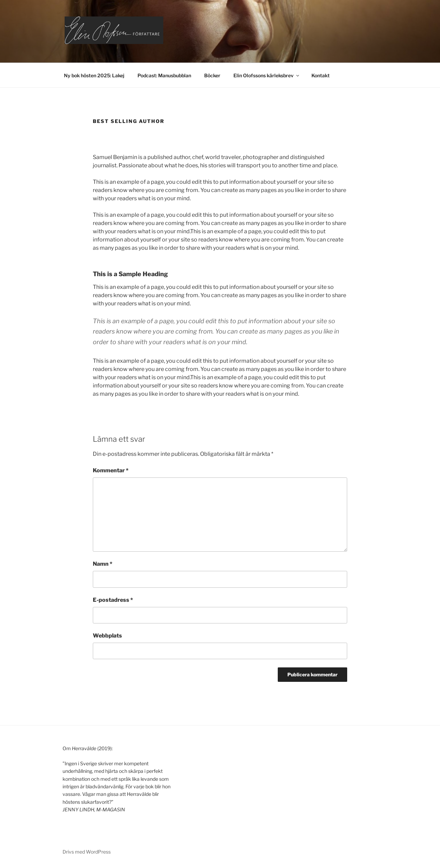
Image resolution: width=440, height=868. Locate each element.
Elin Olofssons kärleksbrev (267, 75)
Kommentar (111, 470)
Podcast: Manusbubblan (164, 75)
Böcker (212, 75)
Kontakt (321, 75)
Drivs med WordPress (87, 852)
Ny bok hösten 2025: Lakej (94, 75)
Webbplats (107, 636)
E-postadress (113, 600)
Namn (103, 564)
